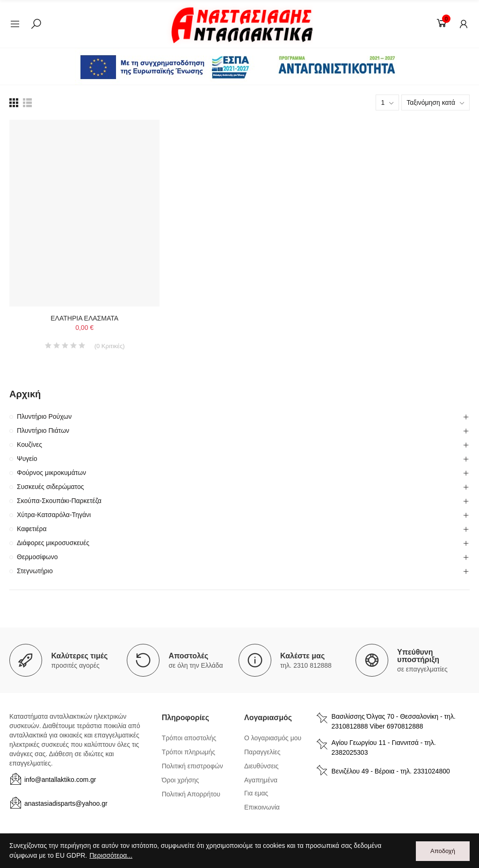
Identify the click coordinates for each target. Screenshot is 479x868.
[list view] (14, 103)
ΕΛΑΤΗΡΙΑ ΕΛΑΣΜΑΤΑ (84, 318)
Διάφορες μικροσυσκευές (53, 543)
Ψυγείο (27, 459)
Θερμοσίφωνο (37, 557)
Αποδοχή (443, 851)
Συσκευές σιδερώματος (50, 487)
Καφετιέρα (32, 529)
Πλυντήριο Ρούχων (44, 416)
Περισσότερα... (111, 856)
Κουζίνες (29, 445)
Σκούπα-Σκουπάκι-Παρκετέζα (59, 501)
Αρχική (25, 394)
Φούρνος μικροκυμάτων (51, 473)
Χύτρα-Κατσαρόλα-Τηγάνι (54, 515)
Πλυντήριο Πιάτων (43, 430)
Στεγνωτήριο (35, 571)
